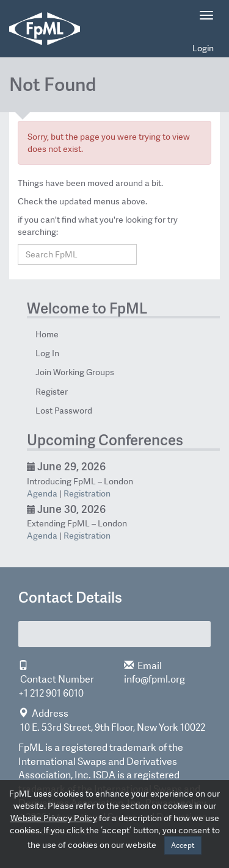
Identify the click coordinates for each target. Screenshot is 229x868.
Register (52, 392)
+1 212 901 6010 (51, 693)
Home (47, 334)
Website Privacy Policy (54, 818)
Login (203, 48)
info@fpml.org (154, 679)
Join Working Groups (75, 372)
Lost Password (64, 411)
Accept (183, 845)
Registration (87, 493)
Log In (47, 353)
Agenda (42, 493)
